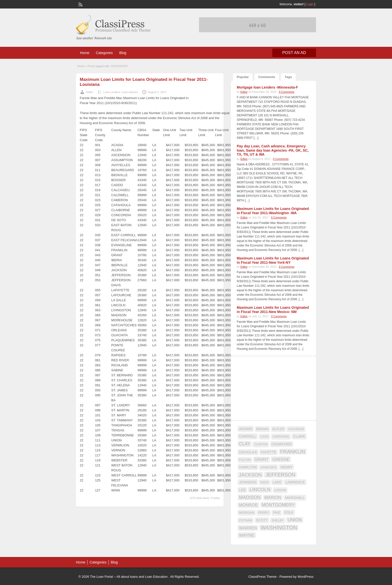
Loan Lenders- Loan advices (121, 92)
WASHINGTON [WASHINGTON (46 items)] (279, 528)
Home (85, 53)
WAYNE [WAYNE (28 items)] (247, 535)
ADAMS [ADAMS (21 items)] (246, 429)
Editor (90, 92)
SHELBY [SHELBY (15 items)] (278, 520)
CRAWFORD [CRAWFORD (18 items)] (282, 444)
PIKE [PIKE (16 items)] (277, 513)
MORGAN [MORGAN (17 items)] (247, 513)
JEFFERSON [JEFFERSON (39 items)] (280, 475)
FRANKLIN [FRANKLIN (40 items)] (293, 452)
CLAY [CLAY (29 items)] (245, 444)
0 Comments (286, 92)
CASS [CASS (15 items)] (264, 437)
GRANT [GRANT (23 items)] (261, 460)
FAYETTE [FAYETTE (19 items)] (268, 452)
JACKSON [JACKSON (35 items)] (250, 475)
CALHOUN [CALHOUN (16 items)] (296, 429)
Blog (123, 53)
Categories (104, 53)
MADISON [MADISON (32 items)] (250, 497)
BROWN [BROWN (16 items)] (262, 429)
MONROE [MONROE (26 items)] (248, 505)
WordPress (305, 577)
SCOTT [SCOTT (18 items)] (262, 520)
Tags (288, 77)
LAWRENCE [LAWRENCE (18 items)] (295, 482)
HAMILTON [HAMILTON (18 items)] (248, 467)
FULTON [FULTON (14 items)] (245, 460)
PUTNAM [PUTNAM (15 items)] (245, 520)
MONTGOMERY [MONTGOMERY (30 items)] (278, 505)
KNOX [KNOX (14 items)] (264, 482)
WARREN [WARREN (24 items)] (248, 528)
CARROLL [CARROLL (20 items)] (248, 436)
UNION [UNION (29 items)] (295, 520)
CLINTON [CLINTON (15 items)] (261, 444)
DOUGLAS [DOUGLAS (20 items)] (248, 452)
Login (310, 4)
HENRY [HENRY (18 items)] (286, 467)
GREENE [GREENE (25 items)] (281, 459)
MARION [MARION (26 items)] (273, 498)
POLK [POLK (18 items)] (289, 512)
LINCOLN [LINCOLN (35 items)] (260, 490)
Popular (243, 77)
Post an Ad (294, 53)
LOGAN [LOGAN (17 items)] (280, 490)
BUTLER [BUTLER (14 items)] (278, 429)
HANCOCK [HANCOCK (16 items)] (269, 467)
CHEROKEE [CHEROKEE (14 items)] (281, 437)
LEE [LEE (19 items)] (242, 490)
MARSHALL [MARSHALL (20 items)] (295, 498)
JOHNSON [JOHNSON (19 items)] (248, 482)
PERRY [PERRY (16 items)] (263, 513)
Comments (267, 77)
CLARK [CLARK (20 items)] (299, 436)
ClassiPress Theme (262, 577)
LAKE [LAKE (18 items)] (277, 482)
